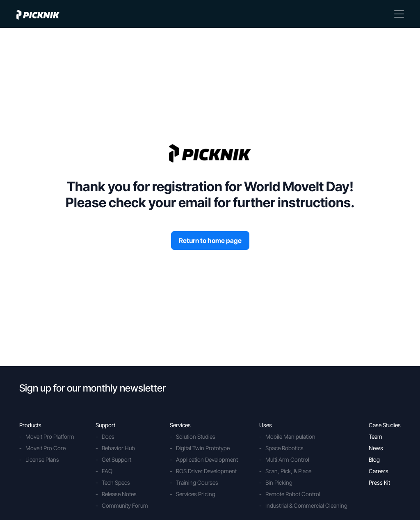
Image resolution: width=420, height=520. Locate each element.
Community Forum (125, 505)
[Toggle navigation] (399, 14)
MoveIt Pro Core (46, 448)
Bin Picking (279, 482)
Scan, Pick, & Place (288, 471)
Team (375, 436)
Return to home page (210, 241)
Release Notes (119, 494)
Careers (379, 471)
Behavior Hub (118, 448)
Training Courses (197, 482)
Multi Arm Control (287, 459)
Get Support (116, 459)
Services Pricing (196, 494)
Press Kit (379, 482)
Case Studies (385, 425)
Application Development (207, 459)
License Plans (42, 459)
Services (180, 425)
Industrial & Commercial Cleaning (306, 505)
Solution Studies (196, 436)
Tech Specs (116, 482)
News (376, 448)
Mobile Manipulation (290, 436)
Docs (108, 436)
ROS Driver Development (206, 471)
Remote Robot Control (293, 494)
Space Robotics (284, 448)
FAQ (107, 471)
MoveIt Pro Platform (50, 436)
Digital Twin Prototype (203, 448)
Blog (374, 459)
